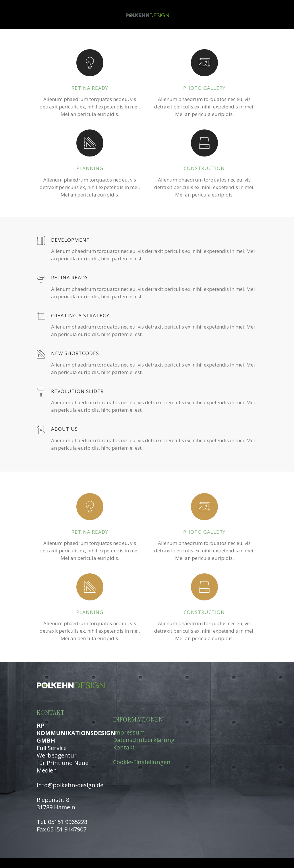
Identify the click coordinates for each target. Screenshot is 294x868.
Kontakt (124, 747)
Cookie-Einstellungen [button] (142, 762)
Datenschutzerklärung (144, 740)
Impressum (129, 732)
